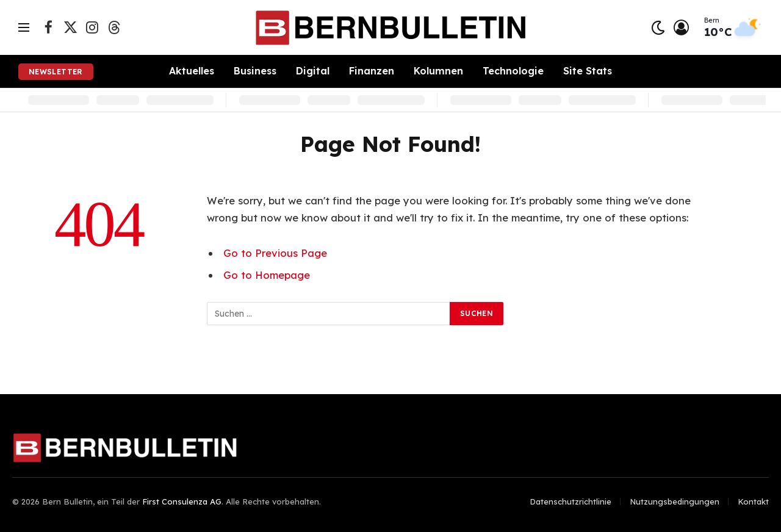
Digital (313, 71)
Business (255, 71)
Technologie (513, 71)
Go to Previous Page (275, 253)
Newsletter (56, 72)
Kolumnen (438, 71)
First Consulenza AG (182, 501)
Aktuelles (192, 71)
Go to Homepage (267, 275)
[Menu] (24, 28)
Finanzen (372, 71)
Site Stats (588, 71)
